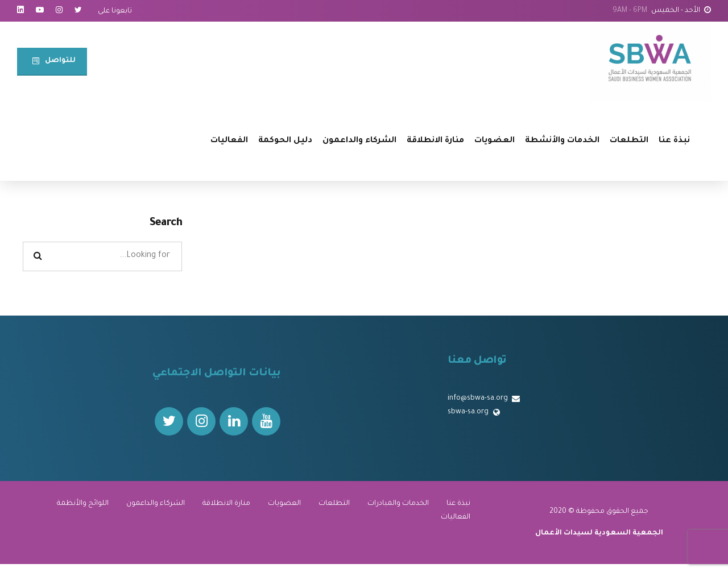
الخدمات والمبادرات (398, 504)
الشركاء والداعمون (359, 141)
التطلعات (629, 141)
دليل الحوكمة (285, 141)
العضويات (495, 141)
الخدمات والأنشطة (562, 141)
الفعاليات (229, 141)
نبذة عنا (674, 141)
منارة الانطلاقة (435, 141)
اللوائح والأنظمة (83, 504)
